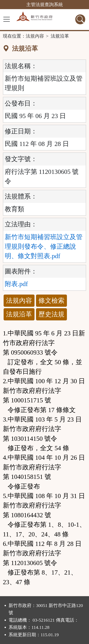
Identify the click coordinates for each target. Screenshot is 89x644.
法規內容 (35, 36)
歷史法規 (51, 314)
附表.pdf (16, 284)
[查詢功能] (80, 19)
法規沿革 (19, 314)
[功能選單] (7, 19)
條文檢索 (51, 301)
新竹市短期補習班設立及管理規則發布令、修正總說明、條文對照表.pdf (44, 247)
